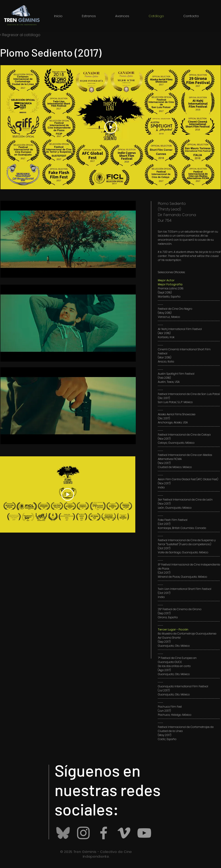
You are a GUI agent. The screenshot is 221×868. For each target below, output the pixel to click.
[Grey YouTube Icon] (144, 833)
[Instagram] (83, 833)
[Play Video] (111, 127)
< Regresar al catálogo (20, 35)
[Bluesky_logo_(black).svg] (63, 833)
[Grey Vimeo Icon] (124, 833)
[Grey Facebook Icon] (104, 833)
